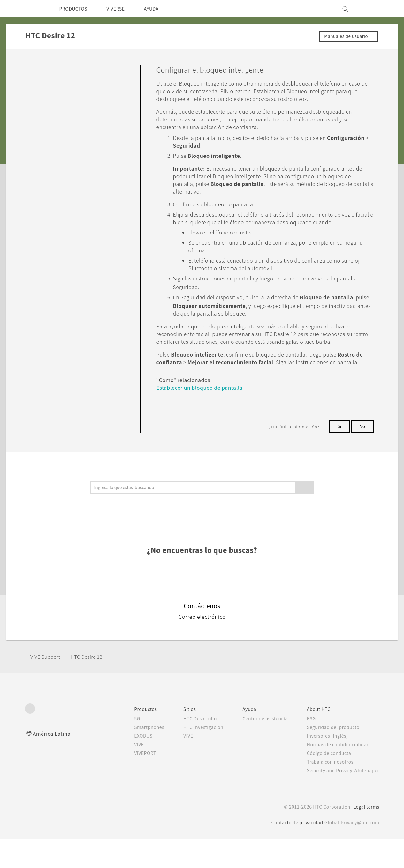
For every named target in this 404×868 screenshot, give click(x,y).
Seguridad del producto (329, 757)
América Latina (53, 763)
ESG (306, 748)
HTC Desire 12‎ (92, 686)
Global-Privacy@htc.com (350, 852)
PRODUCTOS (76, 9)
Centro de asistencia (258, 748)
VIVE (125, 774)
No (362, 456)
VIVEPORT (132, 782)
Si (339, 456)
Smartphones (136, 757)
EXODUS (130, 765)
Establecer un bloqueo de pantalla (204, 417)
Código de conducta (325, 782)
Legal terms (365, 836)
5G (122, 748)
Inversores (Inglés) (323, 765)
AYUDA (160, 9)
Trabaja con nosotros (326, 791)
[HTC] (33, 9)
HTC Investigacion (193, 757)
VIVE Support (47, 686)
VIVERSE (122, 9)
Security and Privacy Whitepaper (340, 800)
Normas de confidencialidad (334, 774)
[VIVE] (371, 9)
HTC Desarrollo (189, 748)
